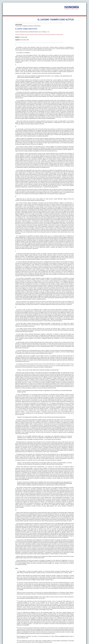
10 (71, 497)
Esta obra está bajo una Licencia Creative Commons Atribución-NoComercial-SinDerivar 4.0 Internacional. (39, 35)
